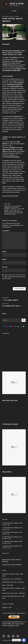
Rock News (7, 204)
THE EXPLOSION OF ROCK (9, 582)
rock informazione (10, 213)
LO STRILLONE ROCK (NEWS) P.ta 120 (12, 542)
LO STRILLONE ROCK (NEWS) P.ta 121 (12, 537)
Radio (4, 585)
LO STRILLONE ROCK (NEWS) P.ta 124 (12, 523)
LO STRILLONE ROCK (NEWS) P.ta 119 (12, 546)
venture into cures (10, 214)
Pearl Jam (17, 210)
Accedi (4, 313)
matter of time (9, 210)
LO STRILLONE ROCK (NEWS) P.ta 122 (12, 532)
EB (13, 206)
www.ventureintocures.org (12, 157)
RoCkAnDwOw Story (8, 579)
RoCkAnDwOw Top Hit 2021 (10, 593)
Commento (6, 231)
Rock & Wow (17, 4)
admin (17, 16)
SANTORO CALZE (7, 608)
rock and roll (18, 212)
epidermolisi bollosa (11, 209)
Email (4, 259)
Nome (4, 252)
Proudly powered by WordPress (11, 640)
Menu (14, 11)
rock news (20, 213)
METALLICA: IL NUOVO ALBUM (10, 574)
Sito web (5, 267)
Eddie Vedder (15, 207)
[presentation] (12, 284)
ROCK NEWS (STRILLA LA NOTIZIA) (11, 588)
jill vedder (21, 209)
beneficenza (8, 206)
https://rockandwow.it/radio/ (10, 196)
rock (11, 212)
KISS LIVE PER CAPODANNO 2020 (11, 596)
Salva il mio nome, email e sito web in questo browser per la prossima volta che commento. (14, 277)
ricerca (7, 212)
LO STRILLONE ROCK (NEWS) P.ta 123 (12, 528)
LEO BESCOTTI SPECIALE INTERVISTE (12, 565)
